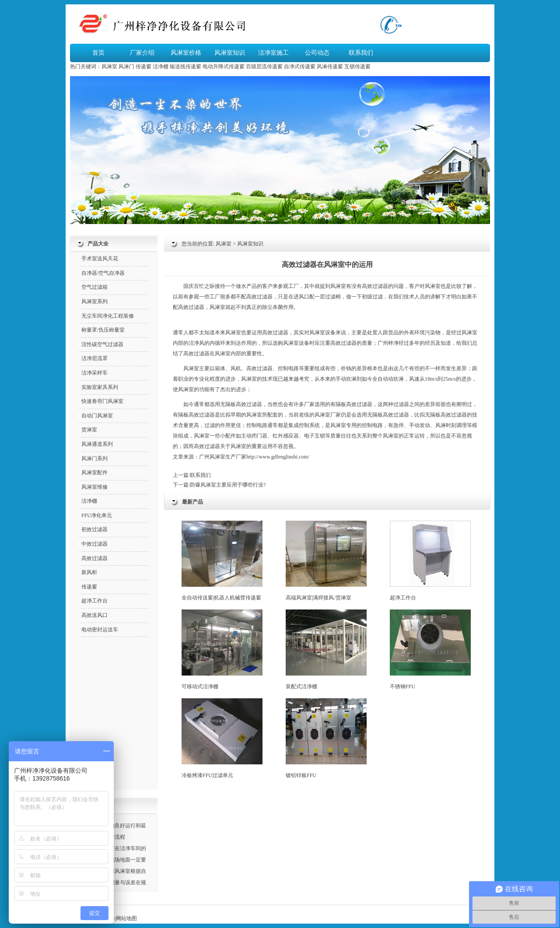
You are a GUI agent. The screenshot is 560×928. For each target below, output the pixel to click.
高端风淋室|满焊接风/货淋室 (326, 561)
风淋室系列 (94, 301)
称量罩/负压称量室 (103, 330)
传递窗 (143, 67)
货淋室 (89, 430)
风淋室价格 (186, 53)
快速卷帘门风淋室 (102, 401)
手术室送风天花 (100, 259)
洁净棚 (161, 67)
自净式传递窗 (300, 67)
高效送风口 (94, 615)
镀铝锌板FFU (326, 738)
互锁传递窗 (357, 67)
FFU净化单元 (97, 515)
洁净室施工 (273, 53)
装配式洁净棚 (326, 650)
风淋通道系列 (97, 444)
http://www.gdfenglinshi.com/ (278, 457)
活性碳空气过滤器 (102, 344)
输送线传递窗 (185, 67)
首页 (98, 53)
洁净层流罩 (94, 358)
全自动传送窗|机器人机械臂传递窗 (222, 561)
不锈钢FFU (430, 650)
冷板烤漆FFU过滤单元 (222, 738)
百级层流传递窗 (264, 67)
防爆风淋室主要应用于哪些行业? (228, 485)
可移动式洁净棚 (222, 650)
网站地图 (126, 918)
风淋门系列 (94, 459)
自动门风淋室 (97, 416)
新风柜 (89, 572)
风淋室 (109, 67)
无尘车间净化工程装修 (108, 316)
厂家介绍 (142, 53)
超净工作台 (430, 561)
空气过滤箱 (94, 287)
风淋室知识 (230, 53)
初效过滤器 (94, 529)
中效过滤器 (94, 544)
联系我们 (361, 53)
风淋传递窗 (330, 67)
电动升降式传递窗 (224, 67)
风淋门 (126, 67)
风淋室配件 (94, 473)
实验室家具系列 (100, 387)
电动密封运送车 (100, 630)
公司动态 (317, 53)
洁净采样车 (94, 373)
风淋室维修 (94, 487)
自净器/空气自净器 (103, 273)
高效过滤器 (375, 286)
